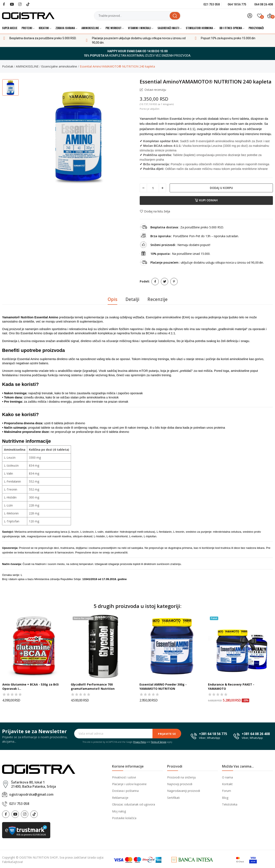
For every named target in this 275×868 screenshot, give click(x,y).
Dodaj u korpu (221, 188)
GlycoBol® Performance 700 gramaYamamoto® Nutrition (93, 686)
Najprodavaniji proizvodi (184, 791)
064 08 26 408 (264, 4)
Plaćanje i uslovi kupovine (129, 784)
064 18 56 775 (237, 4)
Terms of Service (159, 742)
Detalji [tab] (132, 299)
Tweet (165, 282)
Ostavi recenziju (155, 90)
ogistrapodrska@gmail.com (31, 794)
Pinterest (174, 282)
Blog (225, 798)
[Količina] (153, 188)
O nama (227, 777)
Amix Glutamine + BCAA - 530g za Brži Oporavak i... (30, 686)
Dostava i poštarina (125, 791)
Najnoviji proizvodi (180, 784)
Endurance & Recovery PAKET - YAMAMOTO (231, 686)
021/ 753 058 (19, 804)
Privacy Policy (140, 742)
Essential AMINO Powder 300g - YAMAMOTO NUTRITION (163, 686)
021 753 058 (212, 4)
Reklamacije (120, 798)
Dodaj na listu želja (155, 211)
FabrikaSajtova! (12, 862)
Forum (227, 791)
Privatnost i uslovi (124, 777)
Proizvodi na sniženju (181, 777)
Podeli (155, 282)
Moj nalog (119, 811)
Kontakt (227, 784)
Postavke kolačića (124, 818)
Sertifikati (173, 798)
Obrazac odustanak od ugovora (134, 804)
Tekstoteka (230, 804)
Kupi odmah (206, 200)
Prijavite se (167, 734)
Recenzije (158, 299)
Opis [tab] (112, 299)
